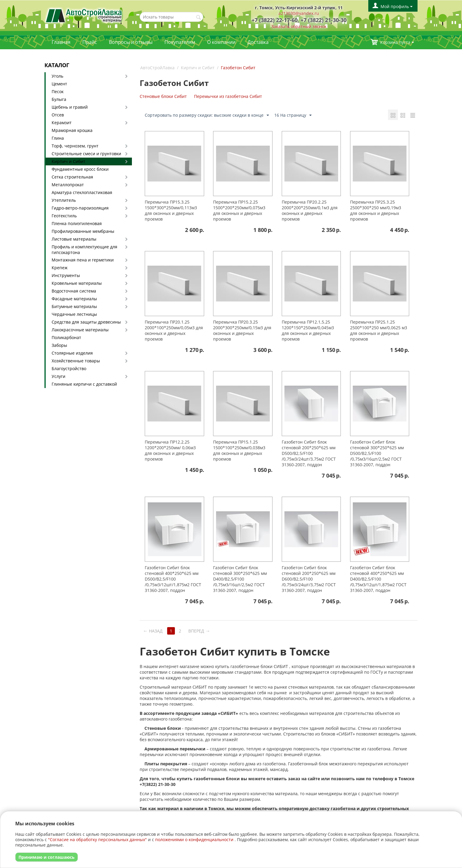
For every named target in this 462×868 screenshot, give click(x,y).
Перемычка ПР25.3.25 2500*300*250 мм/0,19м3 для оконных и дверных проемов (376, 210)
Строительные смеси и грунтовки (86, 154)
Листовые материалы (74, 239)
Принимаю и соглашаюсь (47, 857)
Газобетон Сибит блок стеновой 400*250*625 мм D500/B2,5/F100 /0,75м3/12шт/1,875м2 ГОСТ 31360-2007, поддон (173, 579)
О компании (221, 42)
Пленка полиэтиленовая (77, 223)
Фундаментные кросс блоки (80, 169)
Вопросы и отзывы (131, 42)
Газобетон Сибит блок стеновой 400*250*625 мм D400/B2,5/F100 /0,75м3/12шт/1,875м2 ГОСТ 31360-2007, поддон (378, 579)
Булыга (59, 99)
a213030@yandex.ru (299, 13)
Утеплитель (64, 200)
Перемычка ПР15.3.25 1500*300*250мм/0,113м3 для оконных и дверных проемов (171, 210)
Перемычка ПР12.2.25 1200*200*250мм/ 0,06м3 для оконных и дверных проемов (170, 450)
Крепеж (60, 268)
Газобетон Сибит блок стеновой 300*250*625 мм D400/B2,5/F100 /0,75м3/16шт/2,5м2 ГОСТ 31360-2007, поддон (240, 579)
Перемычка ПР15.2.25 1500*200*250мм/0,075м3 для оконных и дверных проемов (239, 210)
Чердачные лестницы (74, 314)
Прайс (90, 42)
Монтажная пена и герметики (83, 260)
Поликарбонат (66, 337)
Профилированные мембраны (83, 231)
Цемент (59, 84)
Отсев (58, 115)
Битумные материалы (74, 306)
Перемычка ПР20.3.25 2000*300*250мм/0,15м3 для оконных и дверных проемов (242, 330)
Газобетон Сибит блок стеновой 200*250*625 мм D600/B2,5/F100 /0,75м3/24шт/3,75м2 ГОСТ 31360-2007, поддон (309, 579)
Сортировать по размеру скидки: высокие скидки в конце (207, 115)
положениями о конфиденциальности (194, 839)
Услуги (58, 376)
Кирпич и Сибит (68, 161)
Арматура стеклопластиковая (82, 192)
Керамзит (62, 123)
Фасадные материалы (74, 299)
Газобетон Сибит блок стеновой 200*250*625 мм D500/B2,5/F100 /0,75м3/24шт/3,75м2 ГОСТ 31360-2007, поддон (309, 453)
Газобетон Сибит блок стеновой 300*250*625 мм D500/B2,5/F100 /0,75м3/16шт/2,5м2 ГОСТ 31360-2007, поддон (377, 453)
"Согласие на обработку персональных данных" (97, 839)
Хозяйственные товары (76, 361)
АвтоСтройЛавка (157, 68)
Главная (61, 42)
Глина (58, 138)
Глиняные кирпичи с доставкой (84, 384)
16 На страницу (293, 115)
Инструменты (66, 275)
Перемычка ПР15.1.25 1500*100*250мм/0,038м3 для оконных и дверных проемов (239, 450)
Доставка (258, 42)
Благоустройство (69, 368)
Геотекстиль (64, 216)
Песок (58, 91)
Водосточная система (74, 291)
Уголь (57, 76)
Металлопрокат (68, 185)
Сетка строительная (72, 177)
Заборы (59, 345)
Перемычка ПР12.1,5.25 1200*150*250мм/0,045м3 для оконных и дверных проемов (308, 330)
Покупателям (180, 42)
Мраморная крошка (72, 130)
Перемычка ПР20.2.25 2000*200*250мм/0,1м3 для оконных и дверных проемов (310, 210)
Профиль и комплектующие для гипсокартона (84, 250)
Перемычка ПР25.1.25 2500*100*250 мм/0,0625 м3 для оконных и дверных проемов (379, 330)
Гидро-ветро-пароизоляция (80, 208)
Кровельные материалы (77, 283)
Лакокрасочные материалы (80, 330)
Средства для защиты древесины (86, 322)
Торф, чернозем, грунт (75, 146)
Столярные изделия (72, 353)
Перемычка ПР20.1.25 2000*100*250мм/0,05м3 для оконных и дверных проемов (174, 330)
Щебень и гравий (70, 107)
